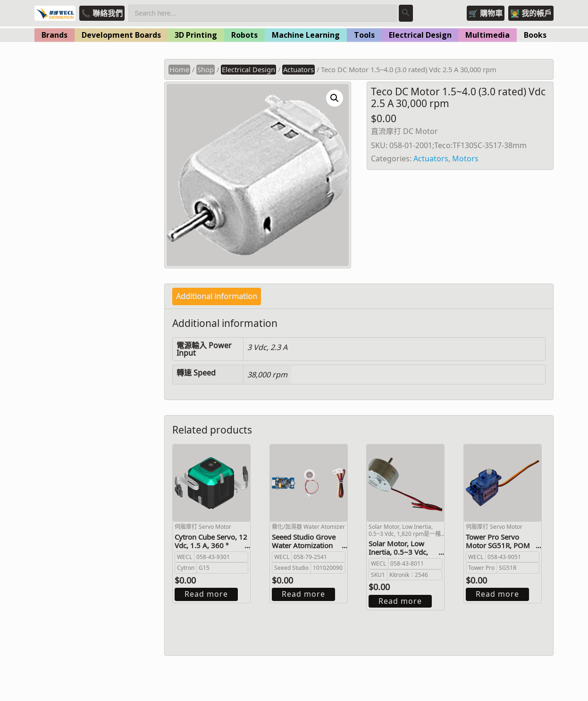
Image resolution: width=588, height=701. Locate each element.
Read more (206, 594)
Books (535, 35)
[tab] (217, 296)
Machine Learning (306, 35)
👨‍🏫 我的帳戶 (531, 13)
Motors (465, 159)
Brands (55, 35)
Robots (244, 35)
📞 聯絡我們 (102, 13)
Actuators (298, 69)
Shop (206, 69)
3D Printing (196, 35)
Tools (364, 35)
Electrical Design (420, 35)
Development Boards (121, 35)
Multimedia (487, 35)
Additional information (217, 296)
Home (179, 69)
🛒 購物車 (486, 13)
